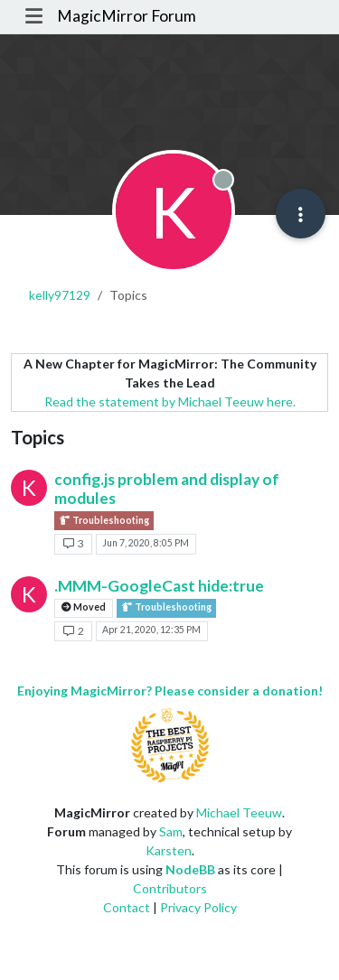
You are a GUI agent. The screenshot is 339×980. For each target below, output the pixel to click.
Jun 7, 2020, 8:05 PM (146, 543)
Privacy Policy (198, 907)
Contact (127, 907)
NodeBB (190, 869)
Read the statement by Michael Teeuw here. (170, 401)
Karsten (169, 850)
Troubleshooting (104, 521)
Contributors (170, 888)
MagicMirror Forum (127, 16)
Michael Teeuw (239, 812)
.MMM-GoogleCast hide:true (159, 586)
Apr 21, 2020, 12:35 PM (151, 630)
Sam (171, 831)
